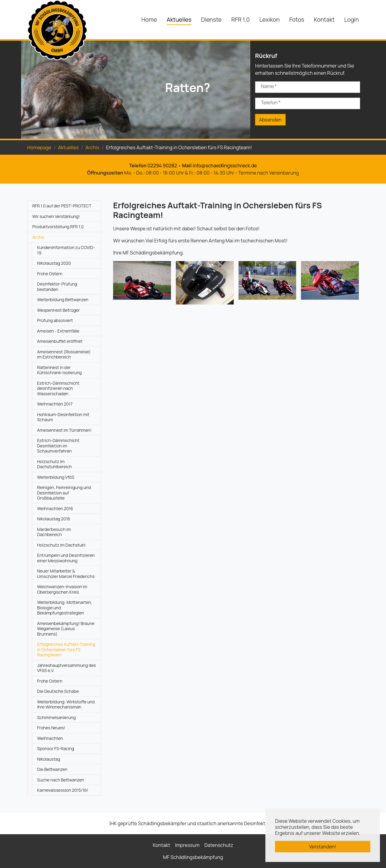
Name (269, 86)
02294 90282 (162, 166)
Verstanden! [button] (323, 847)
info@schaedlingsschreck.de (225, 166)
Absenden (270, 120)
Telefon (271, 103)
